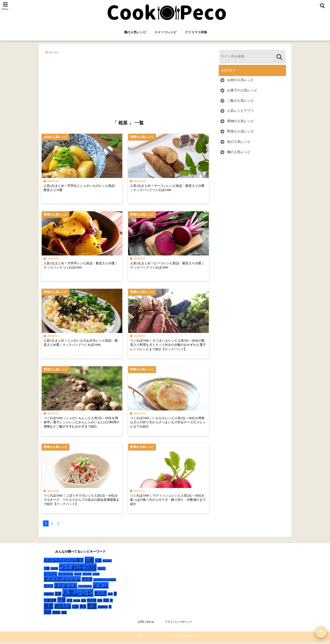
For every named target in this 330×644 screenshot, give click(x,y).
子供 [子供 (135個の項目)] (61, 602)
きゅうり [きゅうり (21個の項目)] (107, 563)
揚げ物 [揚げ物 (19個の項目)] (77, 603)
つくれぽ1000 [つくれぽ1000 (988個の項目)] (78, 569)
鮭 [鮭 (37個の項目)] (110, 609)
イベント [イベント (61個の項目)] (51, 576)
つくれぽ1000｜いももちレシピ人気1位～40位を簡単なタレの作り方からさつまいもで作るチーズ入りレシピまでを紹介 (170, 424)
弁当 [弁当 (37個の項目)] (69, 603)
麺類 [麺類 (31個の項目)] (64, 615)
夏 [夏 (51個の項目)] (115, 596)
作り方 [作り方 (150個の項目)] (101, 596)
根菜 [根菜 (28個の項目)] (84, 603)
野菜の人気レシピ (241, 131)
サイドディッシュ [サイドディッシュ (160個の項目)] (62, 581)
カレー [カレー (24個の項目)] (78, 576)
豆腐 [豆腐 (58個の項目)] (75, 609)
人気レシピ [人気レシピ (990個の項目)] (78, 595)
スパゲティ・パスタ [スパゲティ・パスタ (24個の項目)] (105, 582)
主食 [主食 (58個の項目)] (58, 596)
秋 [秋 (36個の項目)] (111, 603)
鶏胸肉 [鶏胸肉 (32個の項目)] (56, 615)
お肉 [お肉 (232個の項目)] (89, 562)
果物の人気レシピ (241, 121)
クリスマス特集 (196, 32)
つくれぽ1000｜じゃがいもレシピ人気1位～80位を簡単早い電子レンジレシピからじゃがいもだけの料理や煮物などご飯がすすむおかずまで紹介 (82, 424)
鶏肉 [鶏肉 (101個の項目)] (48, 614)
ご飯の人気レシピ (241, 101)
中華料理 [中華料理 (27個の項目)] (49, 596)
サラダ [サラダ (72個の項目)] (87, 582)
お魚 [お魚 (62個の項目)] (98, 563)
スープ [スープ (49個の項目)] (49, 588)
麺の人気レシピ (135, 32)
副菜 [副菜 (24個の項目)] (110, 596)
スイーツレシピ (166, 32)
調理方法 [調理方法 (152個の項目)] (63, 608)
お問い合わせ (146, 624)
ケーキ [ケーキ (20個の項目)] (96, 576)
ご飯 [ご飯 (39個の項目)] (47, 571)
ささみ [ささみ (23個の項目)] (54, 571)
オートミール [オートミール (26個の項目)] (66, 576)
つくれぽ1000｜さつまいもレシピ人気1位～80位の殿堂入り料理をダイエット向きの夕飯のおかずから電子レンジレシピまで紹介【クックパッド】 (170, 346)
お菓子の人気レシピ (242, 90)
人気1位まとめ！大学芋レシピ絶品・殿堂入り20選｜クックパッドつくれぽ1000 (82, 266)
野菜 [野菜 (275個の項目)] (92, 608)
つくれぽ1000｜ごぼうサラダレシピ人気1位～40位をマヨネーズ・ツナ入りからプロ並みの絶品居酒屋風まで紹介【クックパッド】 (82, 502)
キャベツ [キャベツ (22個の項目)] (87, 576)
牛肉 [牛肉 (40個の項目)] (106, 603)
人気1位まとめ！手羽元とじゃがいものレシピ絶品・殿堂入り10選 (81, 188)
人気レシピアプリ (241, 111)
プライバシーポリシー (178, 624)
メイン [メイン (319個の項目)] (101, 588)
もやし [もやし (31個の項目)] (102, 571)
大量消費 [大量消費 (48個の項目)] (50, 603)
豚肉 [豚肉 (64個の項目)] (83, 609)
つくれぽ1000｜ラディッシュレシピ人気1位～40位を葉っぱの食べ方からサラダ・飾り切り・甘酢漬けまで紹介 (170, 502)
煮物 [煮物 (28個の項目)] (100, 603)
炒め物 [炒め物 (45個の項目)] (92, 603)
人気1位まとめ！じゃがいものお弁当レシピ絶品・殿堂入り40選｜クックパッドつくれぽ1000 (82, 344)
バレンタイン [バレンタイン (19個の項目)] (85, 589)
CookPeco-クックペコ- (157, 638)
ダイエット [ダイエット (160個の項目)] (66, 588)
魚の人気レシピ (239, 142)
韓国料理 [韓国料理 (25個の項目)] (103, 609)
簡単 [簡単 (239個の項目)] (49, 608)
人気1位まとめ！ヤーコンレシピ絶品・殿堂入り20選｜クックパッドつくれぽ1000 (170, 188)
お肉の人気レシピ (241, 80)
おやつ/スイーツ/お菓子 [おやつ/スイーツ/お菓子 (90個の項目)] (64, 562)
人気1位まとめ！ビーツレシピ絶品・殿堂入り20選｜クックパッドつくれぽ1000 (170, 266)
